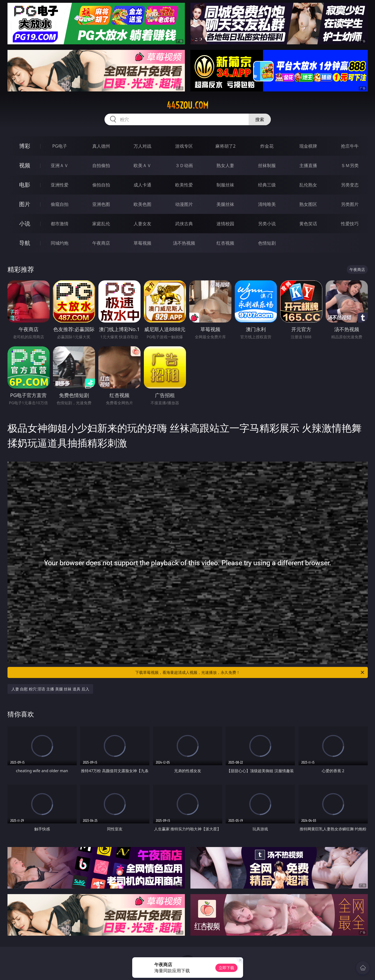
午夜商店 (101, 243)
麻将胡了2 (225, 146)
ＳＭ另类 (350, 165)
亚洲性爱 (60, 185)
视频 (25, 165)
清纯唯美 (267, 204)
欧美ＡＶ (142, 165)
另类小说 (267, 224)
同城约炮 (60, 243)
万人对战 (142, 146)
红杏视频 (225, 243)
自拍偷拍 (101, 165)
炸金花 (267, 146)
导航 (25, 243)
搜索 (260, 119)
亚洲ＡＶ (60, 165)
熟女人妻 (225, 165)
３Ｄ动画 (184, 165)
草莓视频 (142, 243)
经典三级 (267, 185)
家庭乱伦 (101, 224)
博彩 (25, 146)
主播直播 (308, 165)
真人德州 (101, 146)
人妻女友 (142, 224)
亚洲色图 (101, 204)
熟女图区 (308, 204)
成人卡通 (142, 185)
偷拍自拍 (101, 185)
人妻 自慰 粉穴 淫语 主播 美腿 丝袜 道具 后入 (50, 689)
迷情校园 (225, 224)
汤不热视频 (184, 243)
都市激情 (60, 224)
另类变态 (350, 185)
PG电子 (60, 146)
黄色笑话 (308, 224)
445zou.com (187, 105)
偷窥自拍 (60, 204)
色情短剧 (267, 243)
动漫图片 (184, 204)
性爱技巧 (350, 224)
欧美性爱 (184, 185)
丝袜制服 (267, 165)
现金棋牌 (308, 146)
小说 (25, 223)
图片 (25, 204)
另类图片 (350, 204)
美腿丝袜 (225, 204)
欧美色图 (142, 204)
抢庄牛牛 (350, 146)
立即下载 (226, 968)
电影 (25, 185)
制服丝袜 (225, 185)
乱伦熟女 (308, 185)
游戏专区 (184, 146)
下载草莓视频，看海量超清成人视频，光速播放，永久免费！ (250, 672)
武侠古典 (184, 224)
